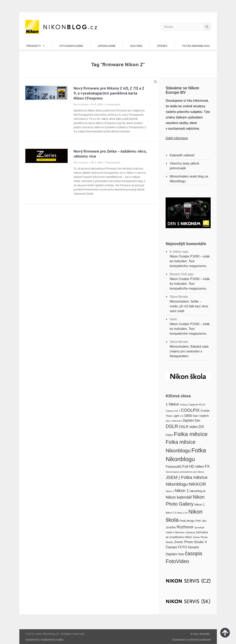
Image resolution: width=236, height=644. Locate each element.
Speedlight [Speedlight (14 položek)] (199, 528)
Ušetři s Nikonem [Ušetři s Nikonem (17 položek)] (175, 533)
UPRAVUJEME (107, 46)
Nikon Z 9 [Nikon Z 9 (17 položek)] (171, 513)
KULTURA (136, 46)
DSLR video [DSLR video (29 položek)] (188, 427)
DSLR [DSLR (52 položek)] (172, 426)
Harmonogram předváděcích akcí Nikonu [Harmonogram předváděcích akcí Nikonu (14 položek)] (185, 472)
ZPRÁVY (162, 46)
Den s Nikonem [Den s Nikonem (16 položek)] (174, 421)
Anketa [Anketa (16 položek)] (184, 405)
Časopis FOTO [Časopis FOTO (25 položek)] (176, 547)
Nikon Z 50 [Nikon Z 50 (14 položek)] (182, 513)
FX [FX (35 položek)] (207, 466)
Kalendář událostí (182, 155)
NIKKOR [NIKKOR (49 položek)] (197, 484)
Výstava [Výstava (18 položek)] (190, 532)
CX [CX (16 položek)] (182, 416)
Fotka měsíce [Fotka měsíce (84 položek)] (191, 434)
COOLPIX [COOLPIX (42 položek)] (190, 410)
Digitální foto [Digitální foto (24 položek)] (192, 421)
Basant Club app (181, 274)
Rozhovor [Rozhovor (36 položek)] (185, 527)
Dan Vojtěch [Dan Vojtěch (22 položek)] (201, 416)
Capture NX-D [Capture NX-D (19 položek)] (197, 405)
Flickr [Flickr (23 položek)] (169, 435)
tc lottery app (179, 252)
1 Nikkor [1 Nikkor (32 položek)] (172, 404)
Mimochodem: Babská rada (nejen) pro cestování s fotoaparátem (189, 351)
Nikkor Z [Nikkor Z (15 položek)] (170, 491)
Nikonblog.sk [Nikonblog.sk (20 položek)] (198, 491)
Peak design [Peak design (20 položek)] (187, 521)
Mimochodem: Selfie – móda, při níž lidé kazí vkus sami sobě (189, 306)
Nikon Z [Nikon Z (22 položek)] (199, 505)
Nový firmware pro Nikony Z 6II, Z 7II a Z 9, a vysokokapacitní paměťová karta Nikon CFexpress (109, 93)
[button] (155, 82)
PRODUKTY (36, 46)
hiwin (173, 319)
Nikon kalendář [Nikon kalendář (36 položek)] (179, 497)
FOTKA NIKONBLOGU (196, 46)
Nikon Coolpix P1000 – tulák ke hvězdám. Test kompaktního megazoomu (190, 261)
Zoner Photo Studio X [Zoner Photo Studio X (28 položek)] (191, 542)
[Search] (207, 27)
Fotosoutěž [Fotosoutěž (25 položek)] (173, 466)
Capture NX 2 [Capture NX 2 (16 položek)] (173, 411)
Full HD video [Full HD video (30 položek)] (193, 466)
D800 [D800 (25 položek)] (188, 416)
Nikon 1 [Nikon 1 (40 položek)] (182, 491)
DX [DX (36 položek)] (201, 427)
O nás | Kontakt (200, 634)
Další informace (177, 138)
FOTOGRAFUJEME (71, 46)
